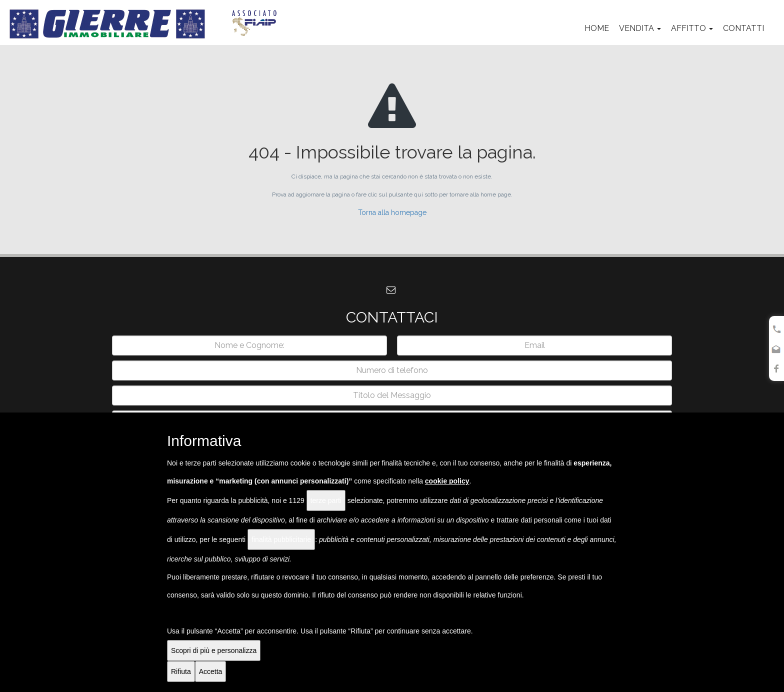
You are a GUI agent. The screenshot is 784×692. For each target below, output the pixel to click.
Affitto (692, 28)
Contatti (743, 28)
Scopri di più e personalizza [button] (214, 650)
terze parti (326, 500)
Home (597, 28)
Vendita (640, 28)
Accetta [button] (211, 671)
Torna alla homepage (392, 212)
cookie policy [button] (447, 481)
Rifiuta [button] (181, 671)
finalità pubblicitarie (281, 539)
